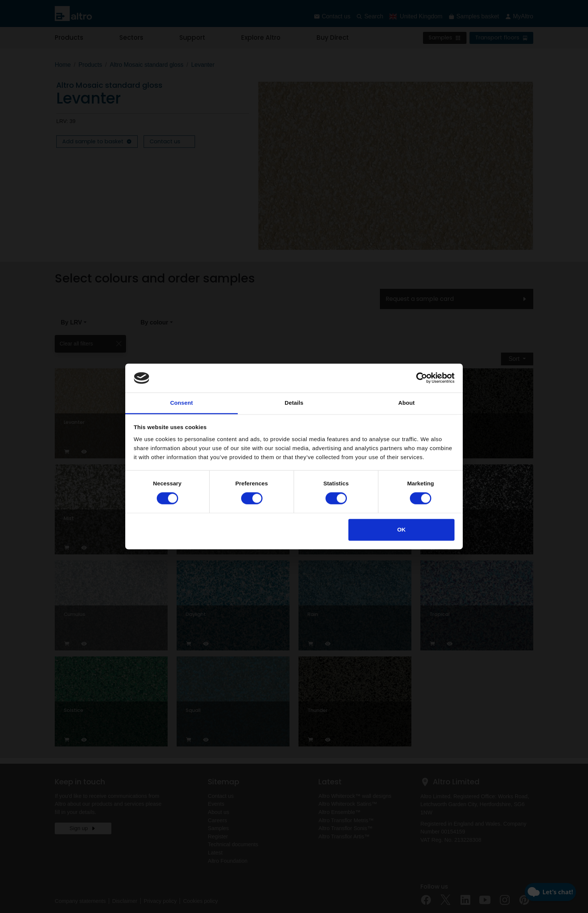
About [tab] (406, 403)
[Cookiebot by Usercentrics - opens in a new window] (422, 378)
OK (401, 529)
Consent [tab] (182, 403)
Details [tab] (294, 403)
